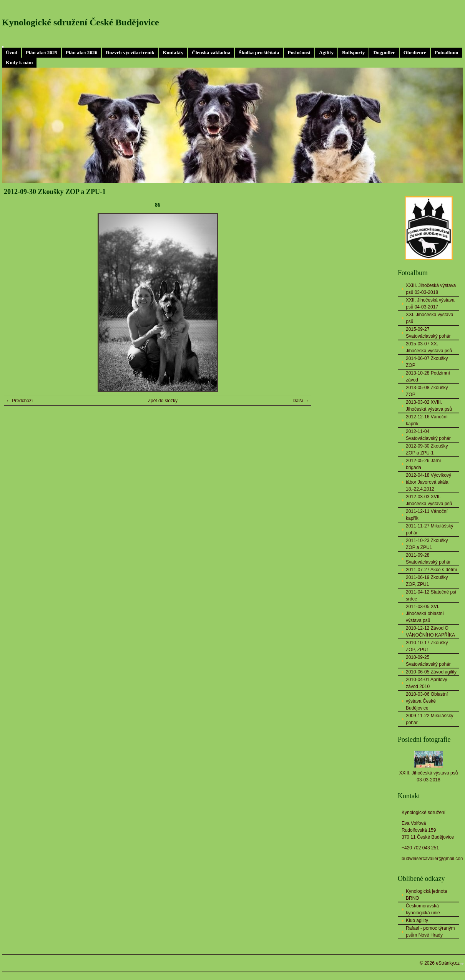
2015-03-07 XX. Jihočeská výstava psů (429, 347)
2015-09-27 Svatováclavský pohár (428, 333)
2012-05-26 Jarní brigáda (423, 464)
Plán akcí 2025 (42, 52)
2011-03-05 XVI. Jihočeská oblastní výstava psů (425, 614)
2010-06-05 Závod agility (431, 672)
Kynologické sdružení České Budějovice (81, 22)
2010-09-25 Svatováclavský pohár (428, 661)
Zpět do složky (163, 401)
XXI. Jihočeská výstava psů (429, 318)
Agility (326, 52)
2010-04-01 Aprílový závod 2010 (426, 683)
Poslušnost (299, 52)
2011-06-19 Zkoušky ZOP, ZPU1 (427, 581)
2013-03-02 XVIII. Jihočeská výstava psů (429, 406)
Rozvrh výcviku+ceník (130, 52)
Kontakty (173, 52)
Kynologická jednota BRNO (426, 895)
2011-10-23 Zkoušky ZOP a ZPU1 (427, 544)
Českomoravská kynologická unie (423, 909)
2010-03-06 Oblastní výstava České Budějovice (427, 701)
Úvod (12, 52)
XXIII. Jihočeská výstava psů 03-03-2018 (431, 289)
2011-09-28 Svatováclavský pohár (428, 559)
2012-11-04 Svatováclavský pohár (428, 435)
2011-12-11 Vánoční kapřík (427, 515)
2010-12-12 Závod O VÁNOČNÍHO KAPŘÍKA (430, 632)
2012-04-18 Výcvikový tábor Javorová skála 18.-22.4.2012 (428, 482)
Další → (301, 401)
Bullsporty (353, 52)
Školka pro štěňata (259, 52)
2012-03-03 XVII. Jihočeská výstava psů (429, 500)
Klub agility (417, 920)
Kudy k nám (19, 62)
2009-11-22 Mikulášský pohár (429, 719)
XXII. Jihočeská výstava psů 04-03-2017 (430, 303)
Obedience (415, 52)
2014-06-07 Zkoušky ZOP (427, 362)
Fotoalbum (447, 52)
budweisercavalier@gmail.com (433, 859)
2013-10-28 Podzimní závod (428, 376)
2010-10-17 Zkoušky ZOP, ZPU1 (427, 646)
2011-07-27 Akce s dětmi (431, 570)
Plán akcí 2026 (81, 52)
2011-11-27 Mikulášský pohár (429, 529)
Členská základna (211, 52)
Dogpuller (384, 52)
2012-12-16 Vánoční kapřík (427, 420)
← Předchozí (19, 401)
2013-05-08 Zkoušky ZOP (427, 391)
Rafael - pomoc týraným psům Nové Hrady (430, 932)
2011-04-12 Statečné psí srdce (431, 595)
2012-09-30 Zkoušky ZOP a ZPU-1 (427, 449)
